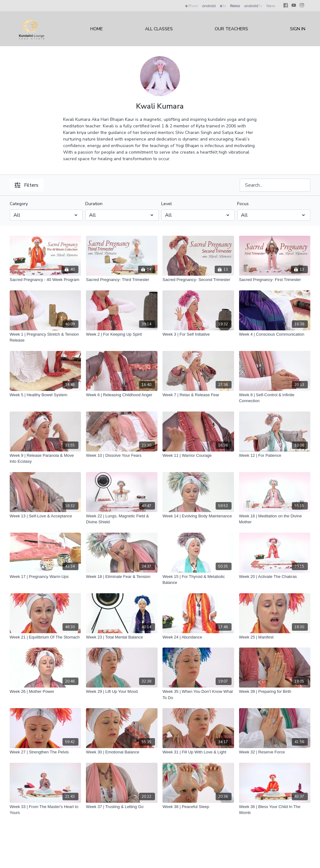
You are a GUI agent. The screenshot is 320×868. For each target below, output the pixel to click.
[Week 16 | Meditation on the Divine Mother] (275, 519)
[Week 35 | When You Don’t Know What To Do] (198, 695)
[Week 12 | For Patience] (275, 456)
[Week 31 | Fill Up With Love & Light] (198, 752)
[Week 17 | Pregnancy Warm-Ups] (45, 577)
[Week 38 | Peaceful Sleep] (198, 807)
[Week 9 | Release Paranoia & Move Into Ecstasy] (45, 459)
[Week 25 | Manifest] (275, 637)
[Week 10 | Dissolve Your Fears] (122, 456)
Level (167, 204)
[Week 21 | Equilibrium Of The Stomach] (45, 637)
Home (97, 29)
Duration (94, 204)
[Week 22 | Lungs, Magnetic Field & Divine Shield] (122, 519)
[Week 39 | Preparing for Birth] (275, 692)
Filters (27, 185)
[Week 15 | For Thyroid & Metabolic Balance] (198, 580)
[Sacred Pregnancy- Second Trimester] (198, 280)
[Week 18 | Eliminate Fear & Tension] (122, 577)
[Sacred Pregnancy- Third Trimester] (122, 280)
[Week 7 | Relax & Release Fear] (198, 395)
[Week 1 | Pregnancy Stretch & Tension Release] (45, 337)
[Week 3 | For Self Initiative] (198, 334)
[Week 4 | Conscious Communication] (275, 334)
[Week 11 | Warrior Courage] (198, 456)
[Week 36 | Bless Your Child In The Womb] (275, 810)
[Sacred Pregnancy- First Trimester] (275, 280)
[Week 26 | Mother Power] (45, 692)
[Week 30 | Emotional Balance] (122, 752)
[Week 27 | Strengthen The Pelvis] (45, 752)
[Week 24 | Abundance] (198, 637)
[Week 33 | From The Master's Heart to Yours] (45, 810)
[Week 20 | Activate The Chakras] (275, 577)
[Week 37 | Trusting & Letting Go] (122, 807)
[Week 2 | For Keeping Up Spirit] (122, 334)
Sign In (298, 29)
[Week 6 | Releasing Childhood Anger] (122, 395)
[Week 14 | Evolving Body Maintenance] (198, 516)
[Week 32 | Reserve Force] (275, 752)
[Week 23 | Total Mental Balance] (122, 637)
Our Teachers (231, 29)
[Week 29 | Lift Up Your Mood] (122, 692)
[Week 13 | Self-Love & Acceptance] (45, 516)
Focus (243, 204)
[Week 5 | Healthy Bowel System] (45, 395)
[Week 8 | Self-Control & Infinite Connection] (275, 398)
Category (19, 204)
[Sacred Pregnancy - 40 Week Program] (45, 280)
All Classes (159, 29)
